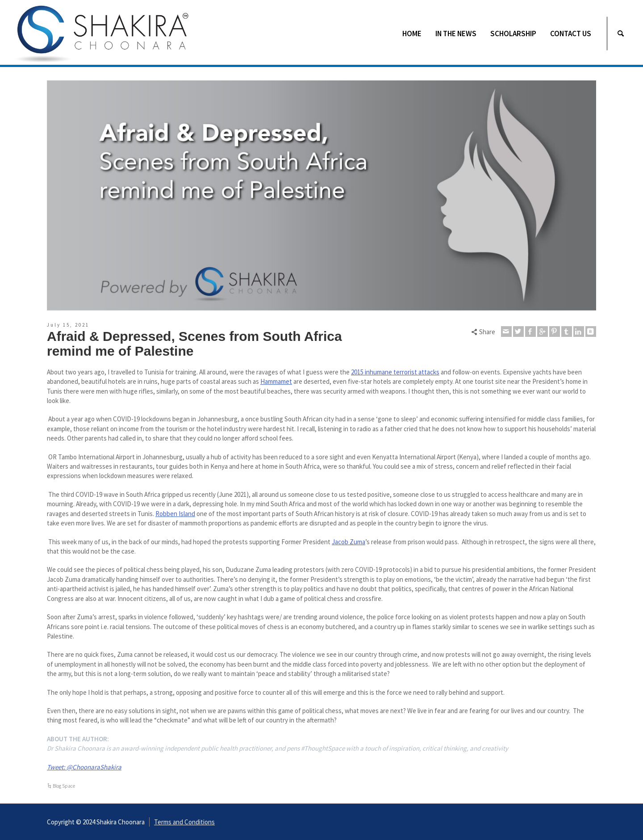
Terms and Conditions (184, 822)
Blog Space (64, 786)
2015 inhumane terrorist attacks (395, 372)
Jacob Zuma (349, 542)
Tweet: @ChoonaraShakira (84, 767)
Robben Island (175, 514)
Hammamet (276, 381)
